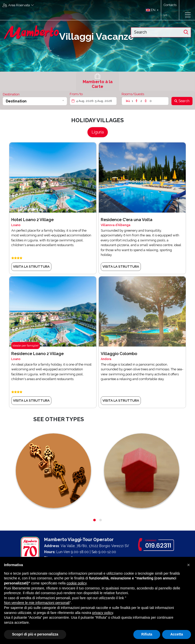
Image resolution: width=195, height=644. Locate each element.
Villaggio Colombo (119, 354)
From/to (76, 94)
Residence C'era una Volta (127, 220)
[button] (151, 10)
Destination (11, 94)
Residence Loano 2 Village (37, 354)
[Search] (182, 101)
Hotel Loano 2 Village (32, 220)
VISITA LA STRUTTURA (31, 267)
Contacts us (170, 10)
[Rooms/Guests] (145, 101)
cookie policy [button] (77, 583)
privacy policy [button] (103, 613)
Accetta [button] (177, 634)
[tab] (97, 81)
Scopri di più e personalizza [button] (35, 634)
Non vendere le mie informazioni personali (37, 603)
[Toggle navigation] (188, 15)
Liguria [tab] (98, 132)
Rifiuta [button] (147, 634)
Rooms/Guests (133, 94)
